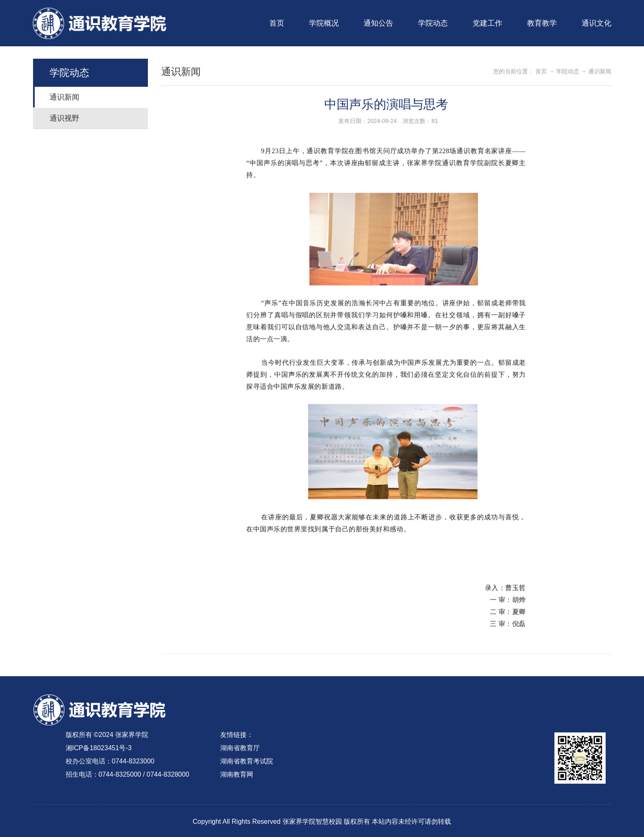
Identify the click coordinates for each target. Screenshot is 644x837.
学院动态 (433, 23)
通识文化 (596, 23)
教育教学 (542, 23)
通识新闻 (67, 97)
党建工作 (487, 23)
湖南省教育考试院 (240, 761)
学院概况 (324, 23)
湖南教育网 (230, 774)
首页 (277, 23)
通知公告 (378, 23)
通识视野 (67, 118)
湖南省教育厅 (233, 748)
